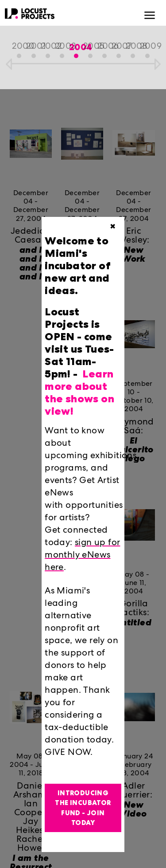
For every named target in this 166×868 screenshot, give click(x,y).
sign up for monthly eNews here (82, 556)
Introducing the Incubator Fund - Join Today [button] (83, 808)
